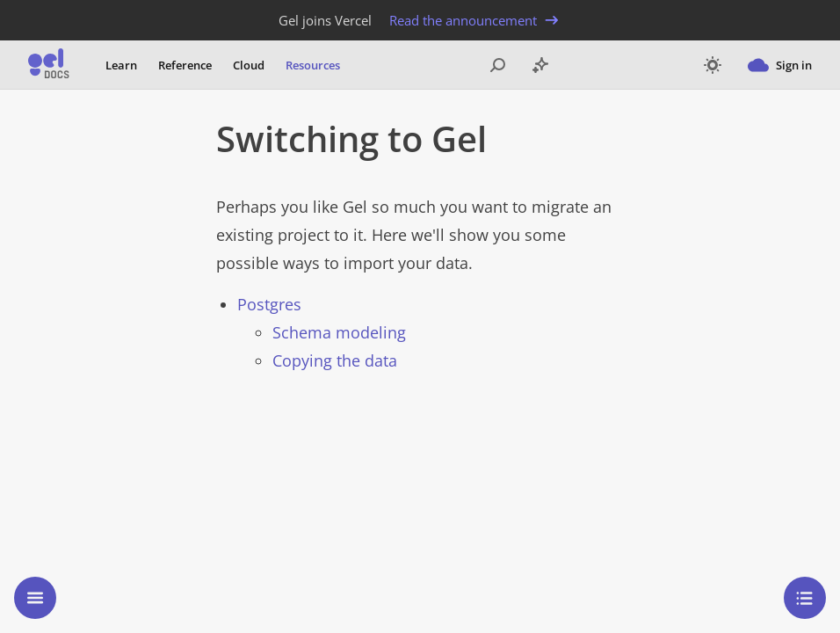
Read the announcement (475, 20)
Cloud (249, 65)
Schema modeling (339, 332)
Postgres (269, 304)
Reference (185, 65)
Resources (313, 65)
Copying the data (335, 360)
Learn (121, 65)
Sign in (780, 65)
